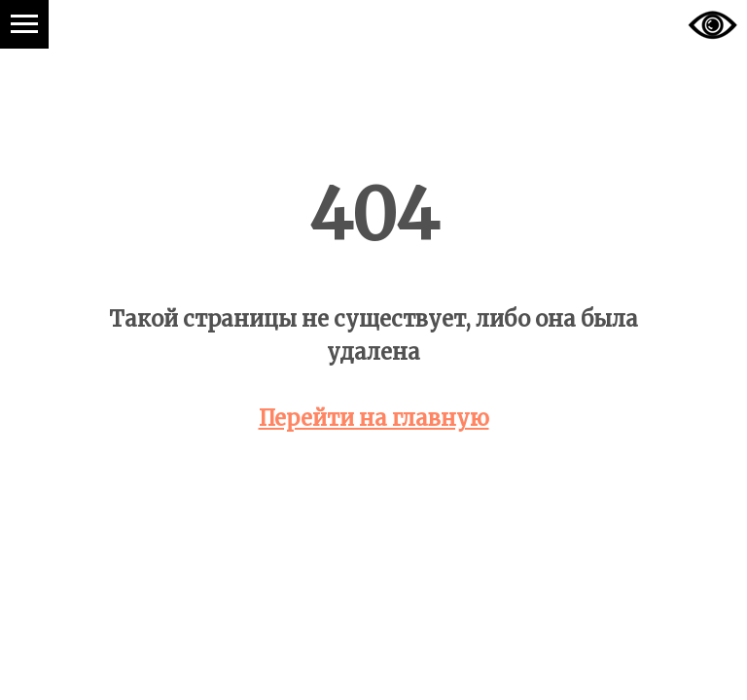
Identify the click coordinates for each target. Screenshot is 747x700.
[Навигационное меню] (24, 24)
